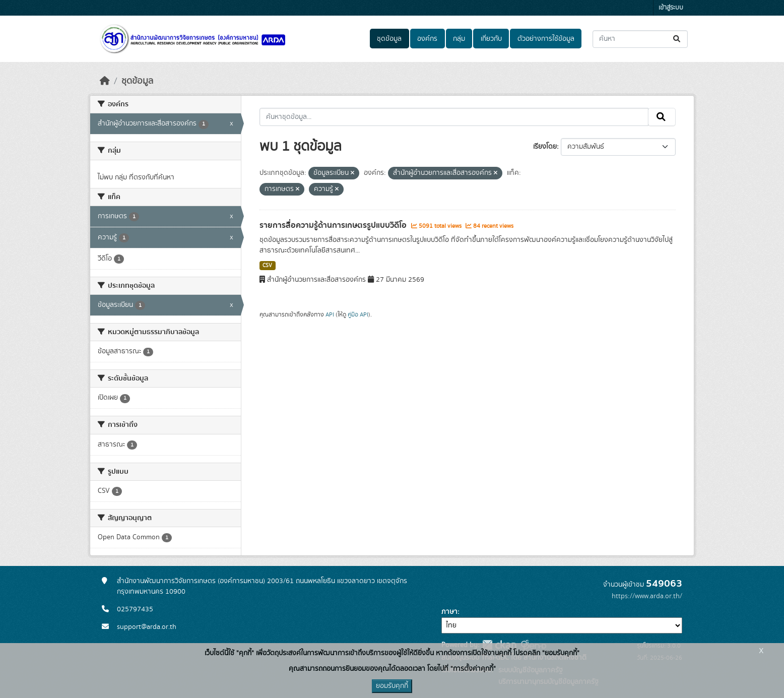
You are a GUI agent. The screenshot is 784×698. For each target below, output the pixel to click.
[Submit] (677, 39)
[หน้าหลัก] (105, 81)
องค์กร (427, 39)
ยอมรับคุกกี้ (392, 686)
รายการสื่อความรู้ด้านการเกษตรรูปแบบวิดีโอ (334, 225)
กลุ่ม (459, 39)
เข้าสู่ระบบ (671, 8)
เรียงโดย (545, 147)
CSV (267, 266)
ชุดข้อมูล (389, 39)
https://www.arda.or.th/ (647, 596)
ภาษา (449, 612)
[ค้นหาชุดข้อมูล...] (640, 39)
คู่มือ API (358, 314)
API (330, 314)
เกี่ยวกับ (491, 39)
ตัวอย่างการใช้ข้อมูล (546, 39)
